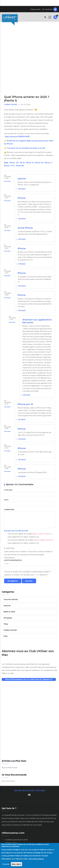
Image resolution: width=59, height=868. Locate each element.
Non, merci (17, 864)
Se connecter (47, 9)
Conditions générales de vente (17, 840)
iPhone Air (20, 166)
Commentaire (9, 510)
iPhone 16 (30, 163)
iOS (17, 163)
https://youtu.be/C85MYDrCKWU (17, 137)
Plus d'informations (36, 859)
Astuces (7, 606)
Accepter (6, 864)
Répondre (22, 189)
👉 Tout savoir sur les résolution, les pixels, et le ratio (25, 148)
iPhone (12, 163)
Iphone (22, 179)
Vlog (6, 624)
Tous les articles (11, 599)
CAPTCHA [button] (10, 548)
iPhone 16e (39, 163)
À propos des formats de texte (16, 531)
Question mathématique (13, 560)
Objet (6, 500)
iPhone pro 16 (25, 404)
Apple (6, 163)
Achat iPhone (25, 228)
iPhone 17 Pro (10, 166)
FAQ (5, 636)
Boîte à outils (9, 612)
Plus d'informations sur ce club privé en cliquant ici (29, 679)
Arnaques (8, 618)
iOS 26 (22, 163)
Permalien (7, 181)
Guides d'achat (11, 104)
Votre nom (8, 490)
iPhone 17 (48, 163)
